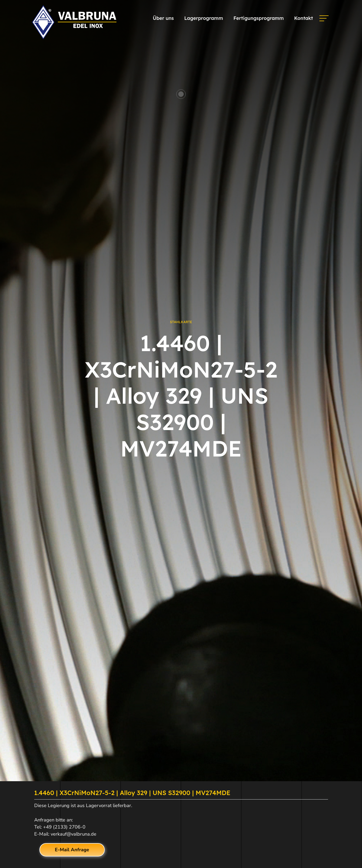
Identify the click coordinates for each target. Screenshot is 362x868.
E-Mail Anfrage (72, 850)
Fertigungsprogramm (259, 18)
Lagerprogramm (203, 18)
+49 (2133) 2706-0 (64, 827)
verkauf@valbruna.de (74, 834)
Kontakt (303, 18)
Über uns (163, 18)
